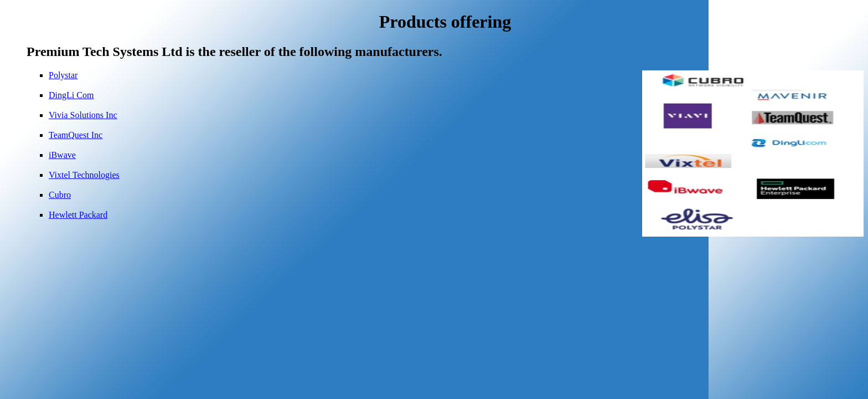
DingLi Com (71, 95)
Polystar (63, 75)
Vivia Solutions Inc (83, 115)
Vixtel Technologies (84, 175)
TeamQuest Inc (76, 135)
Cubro (60, 195)
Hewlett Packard (78, 215)
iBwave (62, 155)
